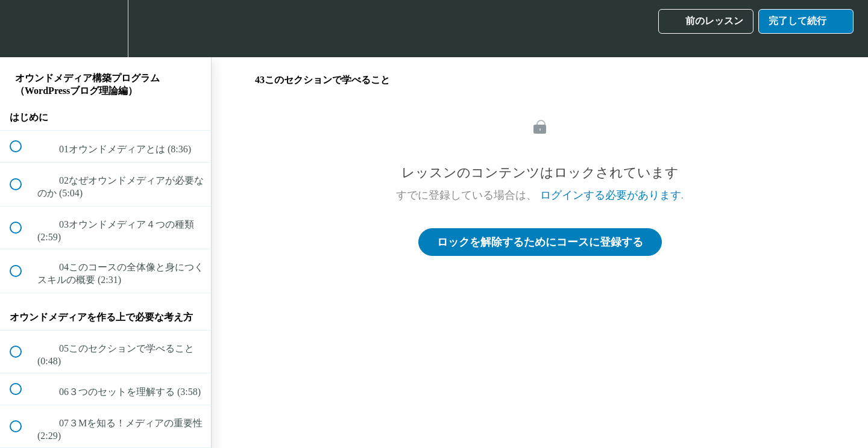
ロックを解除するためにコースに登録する (540, 242)
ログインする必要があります (611, 195)
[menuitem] (105, 29)
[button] (22, 29)
